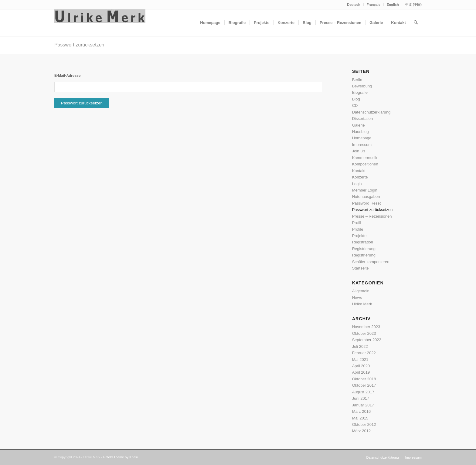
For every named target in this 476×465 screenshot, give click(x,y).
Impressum (362, 145)
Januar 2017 (363, 405)
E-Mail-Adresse (67, 76)
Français (374, 5)
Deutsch (354, 5)
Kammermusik (365, 158)
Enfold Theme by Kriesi (121, 457)
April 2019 (361, 372)
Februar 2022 (364, 353)
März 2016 (361, 411)
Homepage (362, 138)
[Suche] (416, 23)
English (393, 5)
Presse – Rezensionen (372, 216)
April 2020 (361, 366)
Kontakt (359, 171)
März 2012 (361, 431)
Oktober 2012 (364, 424)
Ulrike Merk (362, 304)
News (357, 298)
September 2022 (367, 340)
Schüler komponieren (371, 262)
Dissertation (363, 119)
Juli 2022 (360, 346)
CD (355, 105)
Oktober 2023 (364, 333)
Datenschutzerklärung (371, 112)
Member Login (365, 190)
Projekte (359, 236)
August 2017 (363, 392)
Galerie (359, 125)
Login (357, 184)
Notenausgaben (366, 197)
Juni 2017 (361, 398)
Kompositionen (365, 164)
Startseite (360, 268)
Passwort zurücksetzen (79, 45)
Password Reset (367, 203)
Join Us (359, 151)
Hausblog (360, 132)
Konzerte (360, 177)
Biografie (360, 92)
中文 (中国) (413, 5)
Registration (363, 242)
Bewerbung (362, 86)
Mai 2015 (360, 418)
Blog (356, 99)
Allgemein (361, 291)
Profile (358, 229)
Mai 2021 (360, 360)
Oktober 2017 (364, 385)
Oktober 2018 (364, 379)
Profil (357, 223)
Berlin (357, 80)
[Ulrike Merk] (100, 23)
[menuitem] (354, 5)
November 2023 (366, 327)
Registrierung (364, 249)
